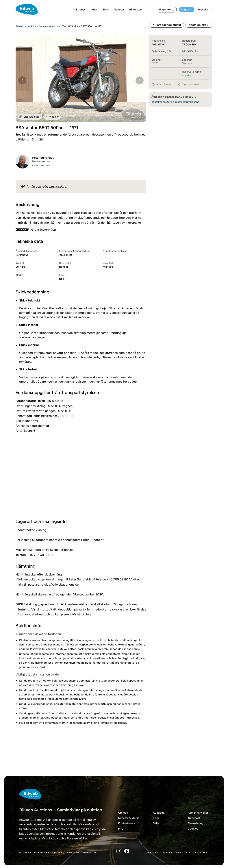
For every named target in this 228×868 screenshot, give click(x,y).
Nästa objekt (199, 25)
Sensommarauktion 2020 (52, 26)
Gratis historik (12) (36, 230)
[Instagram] (119, 851)
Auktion (32, 26)
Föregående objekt (166, 25)
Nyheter (119, 10)
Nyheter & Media (129, 818)
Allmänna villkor (198, 813)
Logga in (187, 10)
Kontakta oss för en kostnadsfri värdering (175, 102)
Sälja (105, 10)
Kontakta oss (127, 823)
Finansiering (196, 823)
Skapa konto (166, 10)
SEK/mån (190, 51)
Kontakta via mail (41, 166)
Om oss (123, 813)
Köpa (94, 10)
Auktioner (79, 10)
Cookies (193, 829)
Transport (194, 818)
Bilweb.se (135, 10)
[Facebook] (127, 851)
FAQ (121, 829)
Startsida (21, 26)
